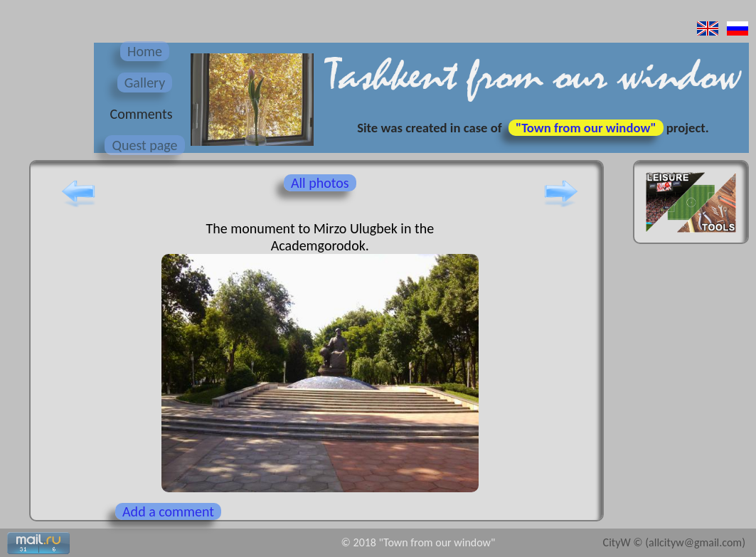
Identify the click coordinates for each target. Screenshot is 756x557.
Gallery (145, 83)
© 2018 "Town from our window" (419, 542)
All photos (320, 183)
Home (145, 51)
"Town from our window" (586, 128)
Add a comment (168, 511)
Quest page (144, 145)
